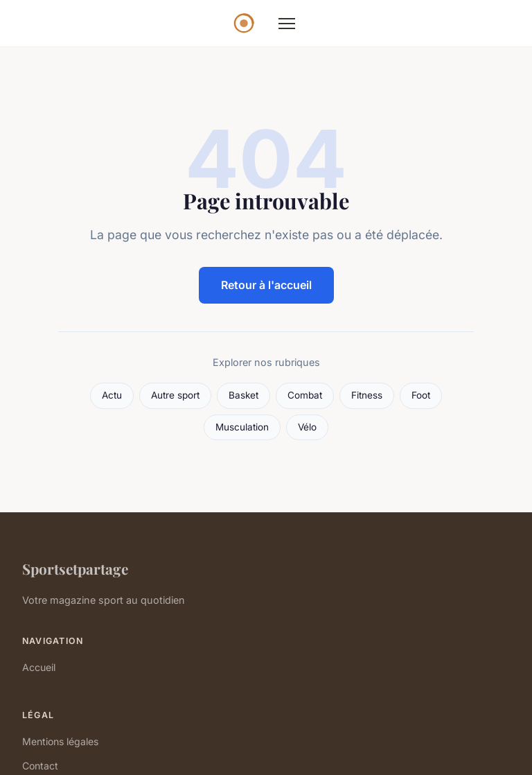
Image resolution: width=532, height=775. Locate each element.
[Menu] (287, 24)
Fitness (367, 395)
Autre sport (175, 395)
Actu (112, 395)
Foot (421, 395)
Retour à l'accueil (266, 285)
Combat (305, 395)
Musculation (242, 427)
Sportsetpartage (75, 568)
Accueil (39, 667)
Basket (243, 395)
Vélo (307, 427)
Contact (40, 766)
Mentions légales (60, 741)
